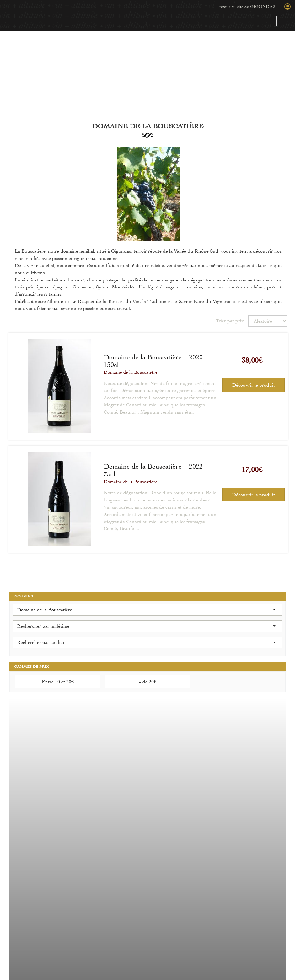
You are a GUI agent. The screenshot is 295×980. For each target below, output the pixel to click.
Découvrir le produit (253, 385)
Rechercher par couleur (146, 642)
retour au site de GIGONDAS (247, 6)
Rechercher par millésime (146, 626)
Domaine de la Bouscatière (131, 372)
